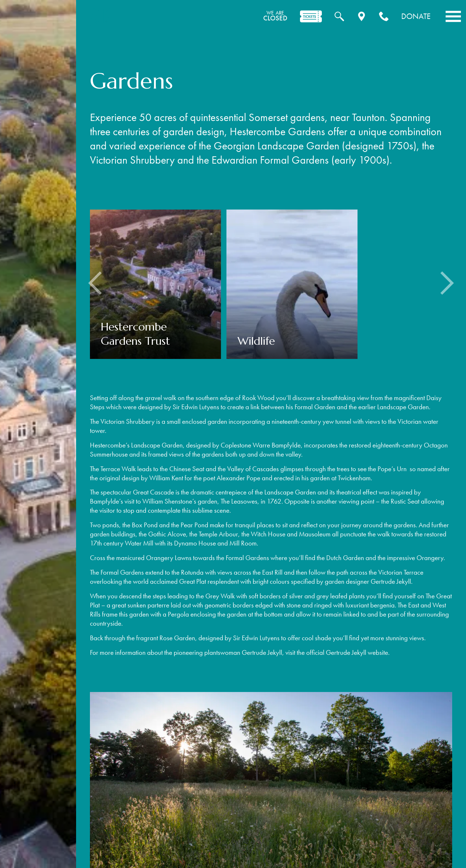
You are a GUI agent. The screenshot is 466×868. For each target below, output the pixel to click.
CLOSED (275, 16)
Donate (416, 16)
